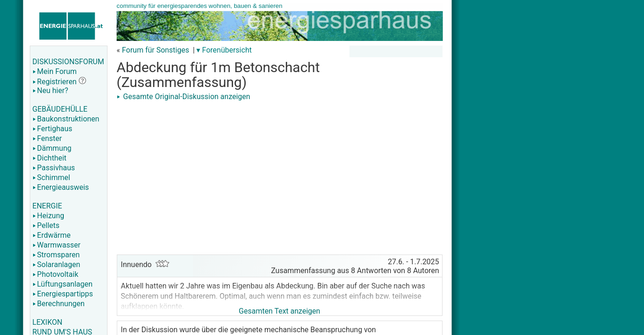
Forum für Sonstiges (155, 50)
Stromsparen (56, 255)
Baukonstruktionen (66, 119)
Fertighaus (53, 129)
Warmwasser (57, 245)
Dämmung (52, 148)
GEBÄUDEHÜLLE (60, 109)
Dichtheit (50, 158)
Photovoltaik (56, 274)
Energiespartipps (63, 294)
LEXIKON (47, 322)
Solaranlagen (57, 265)
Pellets (46, 225)
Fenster (47, 138)
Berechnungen (59, 304)
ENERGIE (47, 206)
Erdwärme (52, 235)
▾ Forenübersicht (224, 50)
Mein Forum (55, 71)
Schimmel (51, 178)
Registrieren (55, 82)
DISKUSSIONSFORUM (68, 62)
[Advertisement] (280, 168)
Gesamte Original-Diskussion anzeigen (184, 97)
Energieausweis (61, 187)
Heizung (48, 216)
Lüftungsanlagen (63, 284)
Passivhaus (54, 168)
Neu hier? (50, 90)
